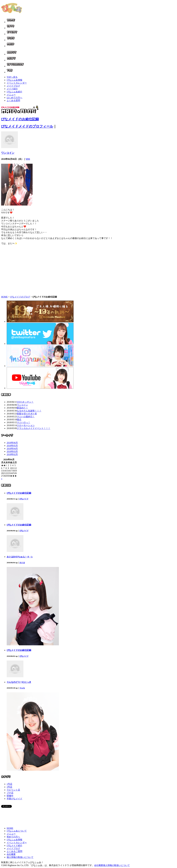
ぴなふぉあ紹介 (14, 92)
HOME (4, 297)
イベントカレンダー (17, 83)
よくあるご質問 (14, 851)
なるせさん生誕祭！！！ (29, 411)
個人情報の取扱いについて (20, 857)
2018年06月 (12, 443)
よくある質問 (13, 100)
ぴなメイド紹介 (14, 845)
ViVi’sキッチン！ (25, 402)
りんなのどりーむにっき (19, 682)
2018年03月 (12, 451)
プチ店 (10, 793)
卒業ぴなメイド (14, 799)
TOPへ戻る (12, 77)
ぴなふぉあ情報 (14, 80)
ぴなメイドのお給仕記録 (20, 119)
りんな (22, 688)
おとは (22, 563)
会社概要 (11, 854)
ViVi (28, 159)
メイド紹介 (12, 89)
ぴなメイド (24, 499)
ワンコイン (8, 153)
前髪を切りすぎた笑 (27, 414)
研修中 (10, 796)
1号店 (9, 784)
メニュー (11, 95)
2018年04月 (12, 449)
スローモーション (26, 425)
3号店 (9, 787)
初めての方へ (13, 837)
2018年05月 (12, 446)
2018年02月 (12, 454)
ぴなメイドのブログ (20, 297)
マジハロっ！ (24, 422)
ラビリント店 (13, 790)
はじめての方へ (14, 98)
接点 (19, 419)
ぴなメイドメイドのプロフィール (27, 126)
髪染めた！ (22, 408)
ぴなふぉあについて (17, 831)
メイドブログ (13, 86)
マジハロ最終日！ (26, 417)
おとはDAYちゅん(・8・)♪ (20, 557)
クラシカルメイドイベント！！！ (34, 428)
